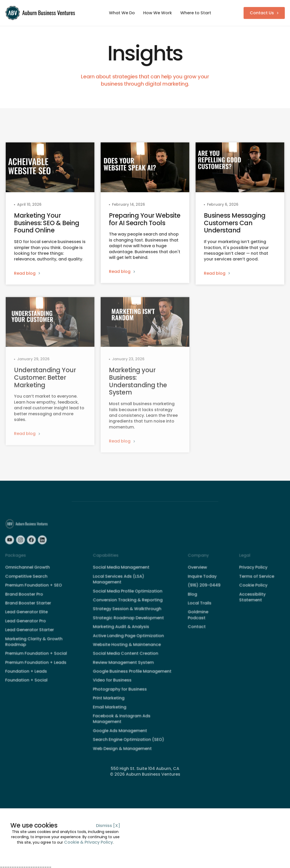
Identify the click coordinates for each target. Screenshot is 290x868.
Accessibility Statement (252, 602)
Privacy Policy (253, 572)
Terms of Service (257, 581)
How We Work (158, 13)
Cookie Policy (253, 590)
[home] (41, 13)
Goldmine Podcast (198, 619)
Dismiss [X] (108, 826)
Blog (192, 599)
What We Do (122, 13)
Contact (197, 631)
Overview (197, 572)
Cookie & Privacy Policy (88, 842)
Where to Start (196, 13)
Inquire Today (202, 581)
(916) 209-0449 (204, 590)
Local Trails (200, 608)
